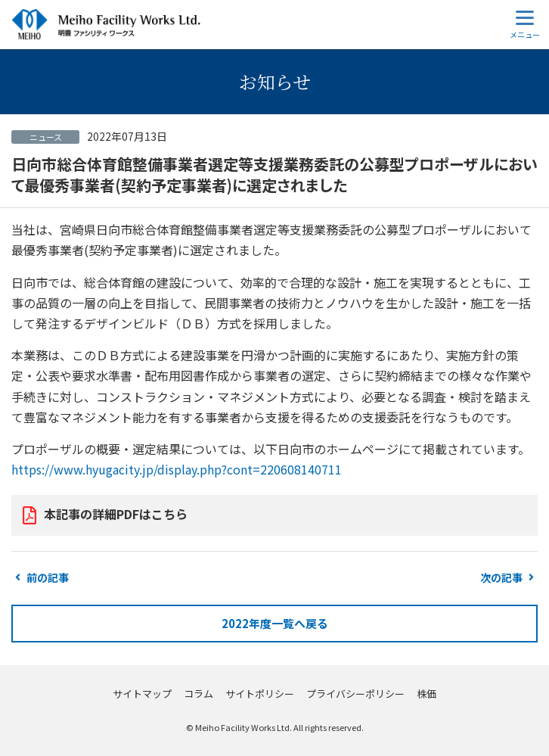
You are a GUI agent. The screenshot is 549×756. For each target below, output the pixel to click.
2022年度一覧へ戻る (275, 623)
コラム (199, 694)
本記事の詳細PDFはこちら (116, 514)
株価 (426, 694)
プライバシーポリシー (355, 694)
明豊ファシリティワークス (106, 25)
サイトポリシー (260, 694)
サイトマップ (142, 694)
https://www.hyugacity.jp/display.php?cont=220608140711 (177, 469)
